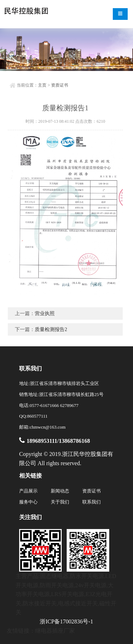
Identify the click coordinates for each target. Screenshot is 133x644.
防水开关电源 (87, 576)
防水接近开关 (40, 603)
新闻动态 (60, 491)
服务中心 (28, 502)
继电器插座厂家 (55, 631)
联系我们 (92, 502)
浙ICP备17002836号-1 (66, 621)
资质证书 (60, 85)
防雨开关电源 (57, 585)
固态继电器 (54, 576)
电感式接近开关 (78, 603)
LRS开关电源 (68, 594)
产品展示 (28, 491)
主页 (42, 85)
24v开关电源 (91, 585)
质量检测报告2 (51, 329)
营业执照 (45, 313)
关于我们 (60, 502)
